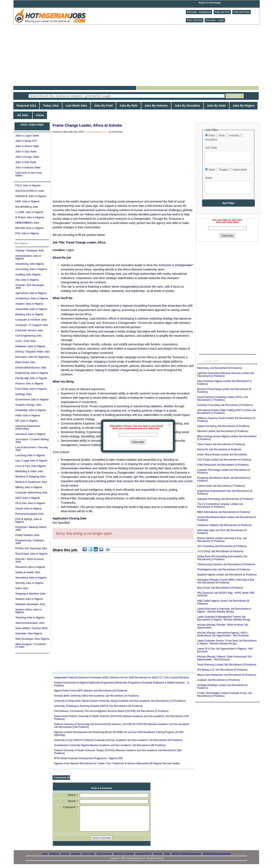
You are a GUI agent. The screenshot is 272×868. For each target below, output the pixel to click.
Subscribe (138, 442)
